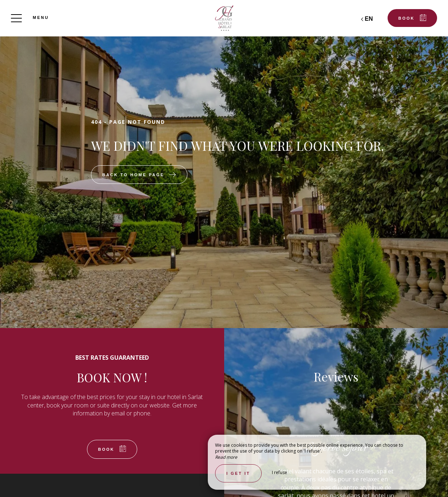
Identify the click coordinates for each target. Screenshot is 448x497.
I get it (238, 473)
